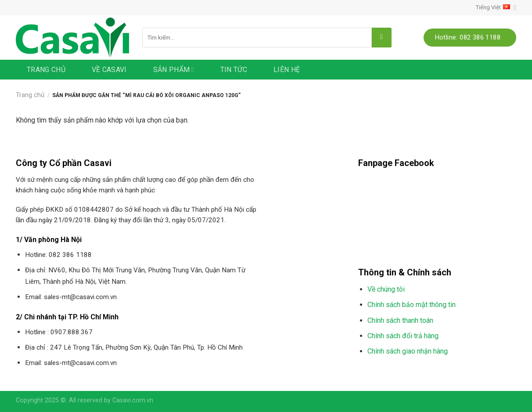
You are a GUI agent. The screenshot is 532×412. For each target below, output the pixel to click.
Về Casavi (109, 70)
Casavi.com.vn (133, 400)
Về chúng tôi (386, 289)
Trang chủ (46, 70)
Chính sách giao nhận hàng (408, 351)
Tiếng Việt (496, 8)
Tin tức (234, 70)
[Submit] (382, 38)
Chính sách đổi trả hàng (403, 336)
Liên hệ (287, 70)
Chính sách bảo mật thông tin (412, 305)
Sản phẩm (174, 70)
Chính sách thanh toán (400, 320)
